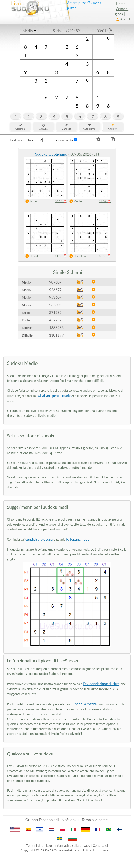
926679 (55, 290)
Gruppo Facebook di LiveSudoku (52, 820)
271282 (55, 312)
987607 (55, 282)
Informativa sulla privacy (72, 845)
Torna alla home (95, 820)
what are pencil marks (55, 396)
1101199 (57, 335)
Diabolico (77, 256)
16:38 (105, 256)
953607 (55, 297)
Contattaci (100, 845)
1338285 (57, 328)
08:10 (61, 201)
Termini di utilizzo (39, 845)
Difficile (31, 256)
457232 (55, 320)
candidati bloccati (39, 539)
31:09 (105, 201)
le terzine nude (78, 539)
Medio (28, 31)
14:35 (61, 256)
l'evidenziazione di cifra (101, 684)
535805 (55, 305)
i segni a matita (85, 704)
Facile (30, 201)
